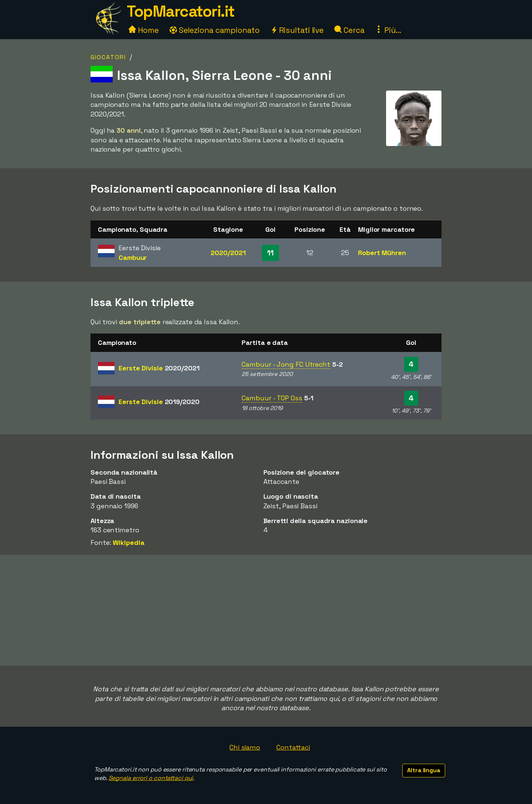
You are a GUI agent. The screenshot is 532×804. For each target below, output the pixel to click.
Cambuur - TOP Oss (272, 398)
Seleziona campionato (215, 30)
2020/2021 (228, 253)
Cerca (349, 30)
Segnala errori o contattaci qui (151, 778)
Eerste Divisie (159, 368)
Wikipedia (128, 542)
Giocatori (108, 57)
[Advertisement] (266, 610)
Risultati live (297, 30)
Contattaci (293, 747)
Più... (388, 30)
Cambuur (133, 257)
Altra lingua (424, 770)
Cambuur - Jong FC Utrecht (286, 364)
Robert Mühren (382, 253)
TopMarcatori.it (181, 11)
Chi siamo (245, 747)
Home (144, 30)
